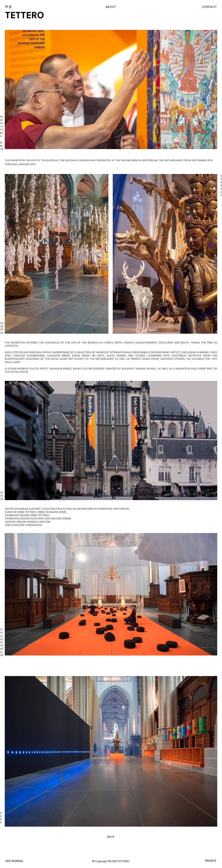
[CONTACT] (202, 7)
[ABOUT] (111, 7)
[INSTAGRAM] (21, 861)
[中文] (20, 7)
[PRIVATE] (202, 861)
